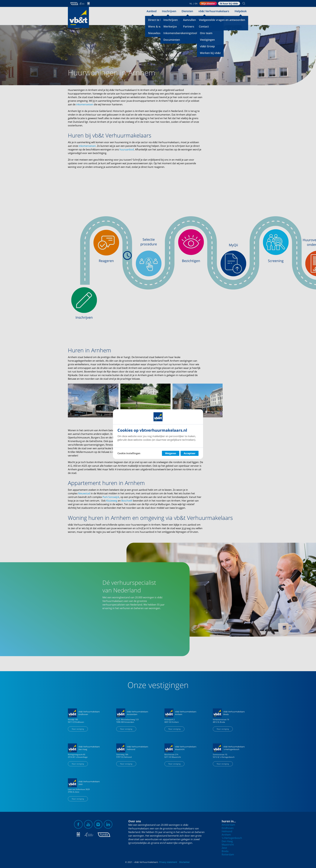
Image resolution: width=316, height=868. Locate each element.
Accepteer (190, 453)
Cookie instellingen (129, 453)
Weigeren (171, 453)
